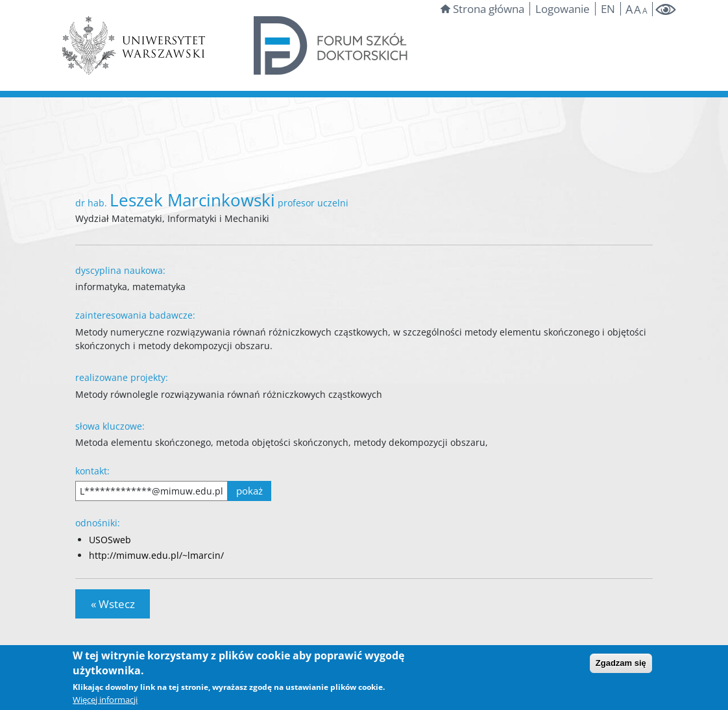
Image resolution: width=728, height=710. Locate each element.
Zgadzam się (621, 663)
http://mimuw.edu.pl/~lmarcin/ (156, 555)
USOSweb (110, 540)
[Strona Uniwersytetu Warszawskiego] (134, 44)
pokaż (249, 491)
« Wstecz (113, 604)
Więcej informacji (105, 700)
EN (608, 9)
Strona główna (482, 9)
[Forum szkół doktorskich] (331, 44)
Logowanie (563, 9)
